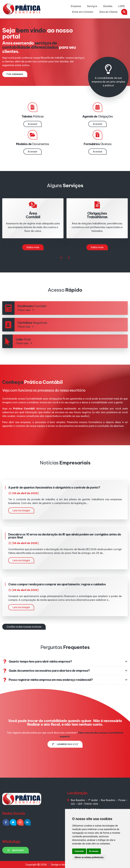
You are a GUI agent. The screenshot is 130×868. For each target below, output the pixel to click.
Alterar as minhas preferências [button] (89, 857)
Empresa (76, 6)
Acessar (32, 124)
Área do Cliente (108, 12)
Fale (15, 74)
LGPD (122, 6)
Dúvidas (108, 6)
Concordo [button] (79, 851)
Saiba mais (33, 247)
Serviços (92, 6)
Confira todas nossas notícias (24, 627)
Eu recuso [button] (94, 851)
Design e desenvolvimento (65, 865)
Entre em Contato (83, 12)
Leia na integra (21, 510)
